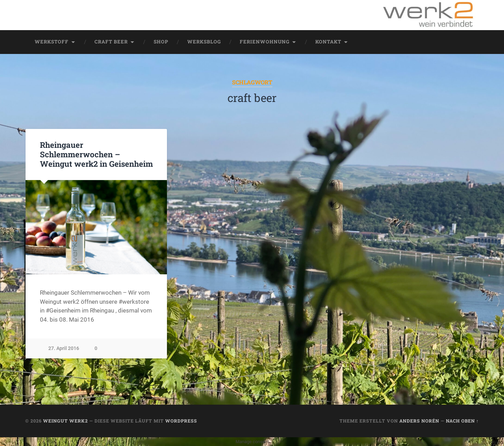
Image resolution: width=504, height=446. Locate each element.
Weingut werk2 (65, 421)
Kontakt (328, 42)
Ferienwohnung (265, 42)
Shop (161, 42)
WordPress (181, 421)
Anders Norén (419, 421)
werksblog (204, 42)
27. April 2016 (64, 348)
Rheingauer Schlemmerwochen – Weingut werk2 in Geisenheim (96, 154)
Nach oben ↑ (462, 421)
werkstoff (52, 42)
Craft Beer (111, 42)
